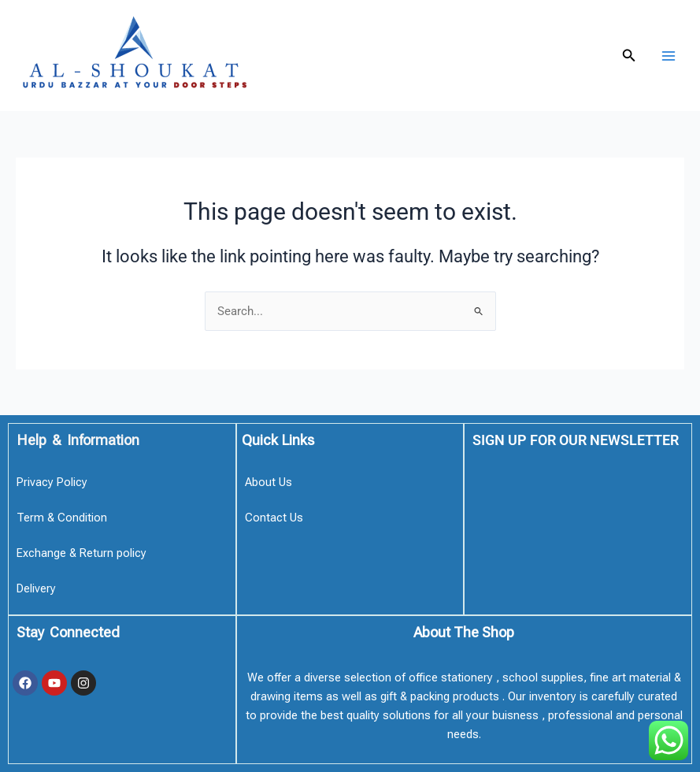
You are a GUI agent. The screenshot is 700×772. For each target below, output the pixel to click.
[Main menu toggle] (669, 55)
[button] (629, 56)
